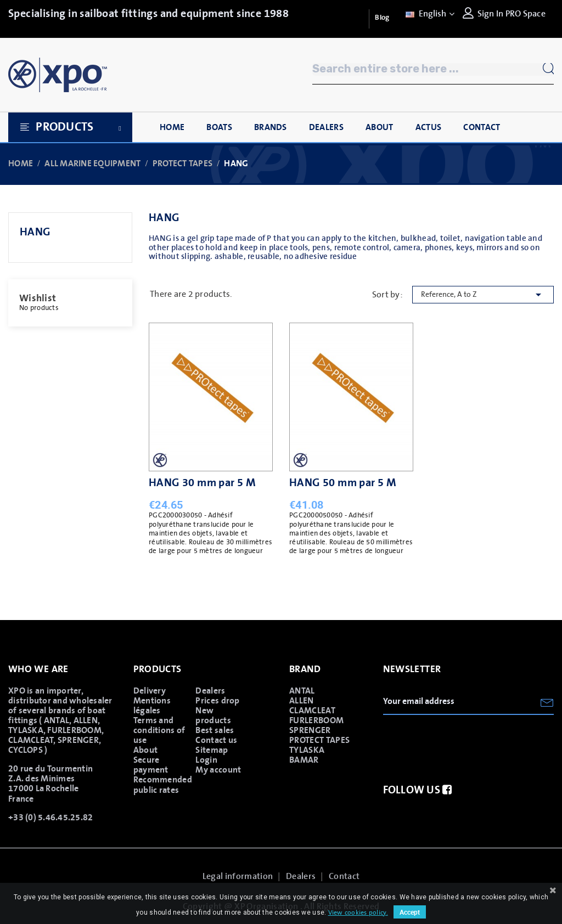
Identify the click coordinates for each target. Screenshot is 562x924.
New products (213, 715)
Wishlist (38, 298)
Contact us (216, 740)
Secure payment (151, 765)
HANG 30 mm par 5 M (202, 483)
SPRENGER (310, 730)
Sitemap (212, 750)
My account (218, 770)
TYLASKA (307, 750)
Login (206, 760)
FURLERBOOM (316, 720)
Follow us (418, 790)
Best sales (215, 730)
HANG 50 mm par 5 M (343, 483)
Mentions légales (152, 706)
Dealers (210, 691)
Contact (344, 876)
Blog (382, 18)
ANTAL (302, 691)
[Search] (433, 69)
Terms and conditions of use (159, 730)
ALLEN (302, 701)
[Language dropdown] (429, 14)
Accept (410, 912)
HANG (35, 232)
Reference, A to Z (483, 295)
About (146, 750)
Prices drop (218, 701)
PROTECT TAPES (319, 740)
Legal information (238, 876)
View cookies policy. (358, 913)
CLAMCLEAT (312, 711)
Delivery (150, 691)
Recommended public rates (161, 785)
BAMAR (304, 760)
